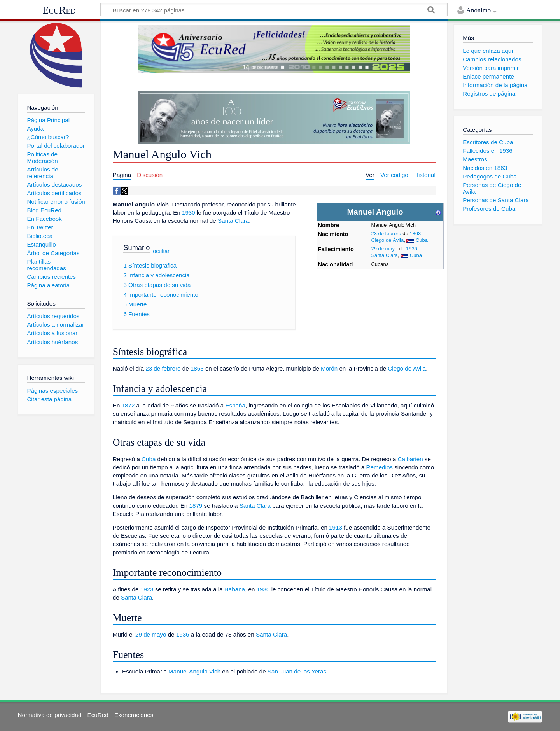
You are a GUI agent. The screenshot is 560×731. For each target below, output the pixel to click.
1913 (336, 527)
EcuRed (59, 10)
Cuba (422, 240)
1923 (147, 589)
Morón (329, 368)
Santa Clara (384, 255)
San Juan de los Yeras (297, 671)
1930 (189, 212)
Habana (235, 589)
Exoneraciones (134, 715)
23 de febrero (386, 233)
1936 (412, 249)
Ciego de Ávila (387, 240)
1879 (196, 506)
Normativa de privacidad (50, 715)
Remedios (380, 467)
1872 (128, 405)
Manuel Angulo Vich (194, 671)
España (235, 405)
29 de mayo (384, 249)
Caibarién (410, 459)
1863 (415, 233)
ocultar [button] (161, 251)
